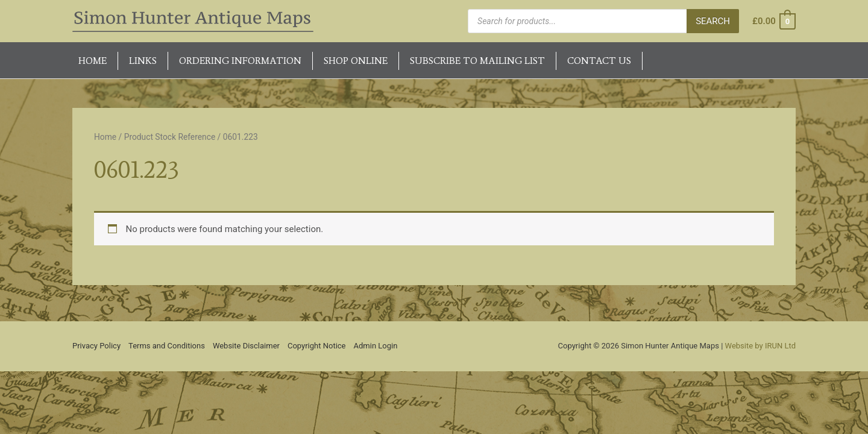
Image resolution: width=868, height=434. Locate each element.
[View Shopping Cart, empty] (773, 21)
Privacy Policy (96, 346)
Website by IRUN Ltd (760, 346)
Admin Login (376, 346)
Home (105, 137)
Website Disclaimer (246, 346)
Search (713, 21)
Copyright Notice (317, 346)
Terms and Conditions (167, 346)
